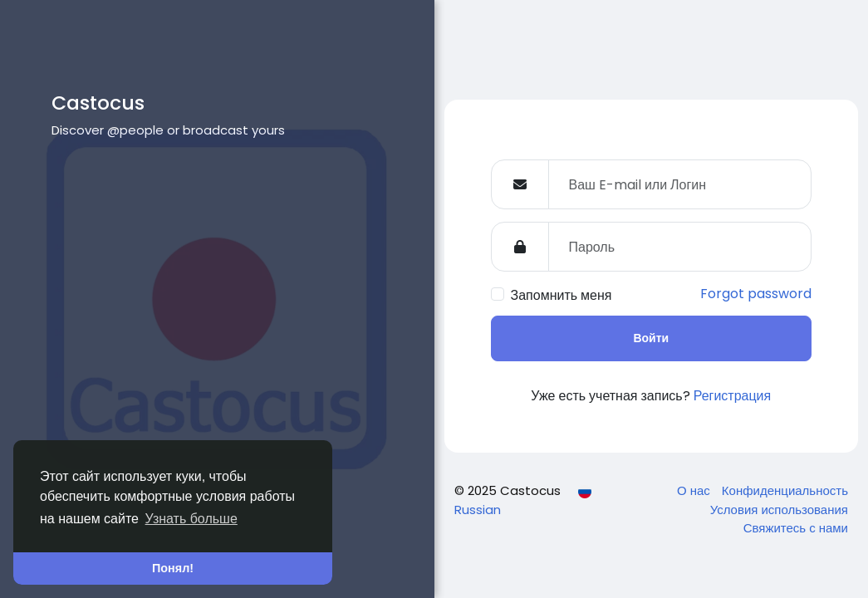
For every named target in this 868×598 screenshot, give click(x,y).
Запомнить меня (562, 295)
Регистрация (733, 396)
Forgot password (756, 294)
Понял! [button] (173, 568)
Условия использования (779, 510)
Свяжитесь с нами (796, 528)
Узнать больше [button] (191, 519)
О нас (695, 490)
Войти (651, 338)
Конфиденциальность (785, 490)
